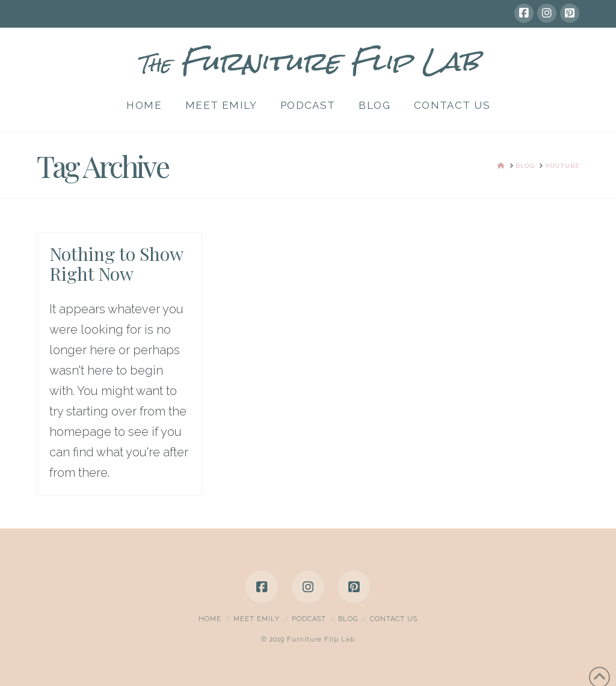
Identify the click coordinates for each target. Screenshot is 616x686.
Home (210, 619)
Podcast (309, 619)
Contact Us (394, 619)
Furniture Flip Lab (308, 61)
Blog (348, 619)
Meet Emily (257, 619)
